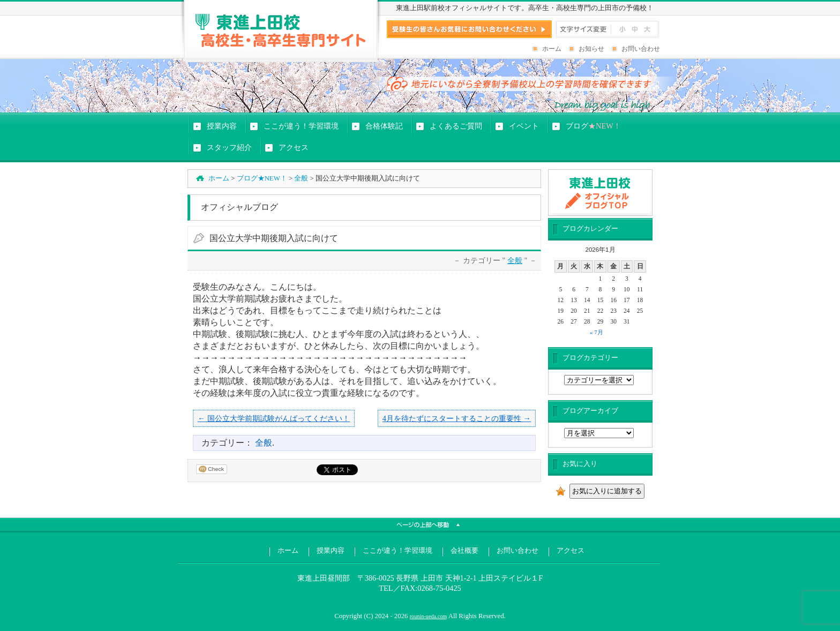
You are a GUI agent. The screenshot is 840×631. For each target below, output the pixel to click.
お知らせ (591, 49)
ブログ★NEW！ (262, 178)
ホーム (552, 49)
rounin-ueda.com (429, 616)
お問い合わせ (641, 49)
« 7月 (597, 332)
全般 (301, 178)
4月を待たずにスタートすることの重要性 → (457, 418)
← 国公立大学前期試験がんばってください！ (274, 418)
